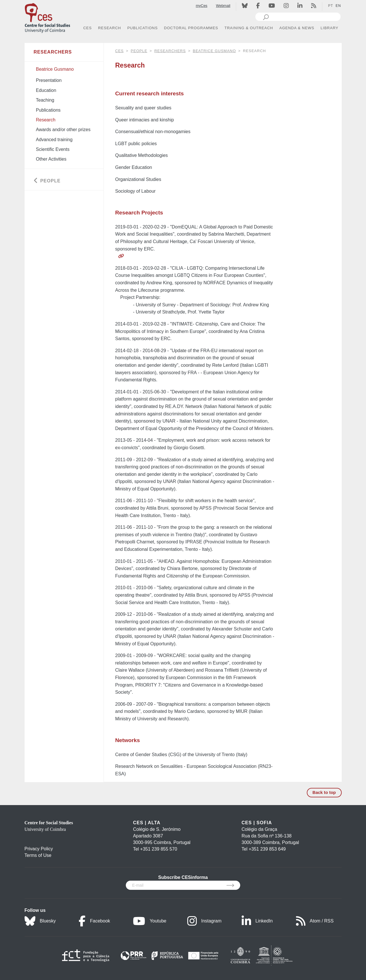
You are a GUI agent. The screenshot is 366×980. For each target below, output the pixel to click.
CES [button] (87, 28)
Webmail (223, 6)
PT (330, 6)
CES (120, 51)
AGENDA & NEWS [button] (297, 28)
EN (338, 6)
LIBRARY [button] (329, 28)
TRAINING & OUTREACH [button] (249, 28)
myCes (202, 6)
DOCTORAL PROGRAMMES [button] (191, 28)
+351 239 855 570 (159, 849)
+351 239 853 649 (267, 849)
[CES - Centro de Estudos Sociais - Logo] (47, 17)
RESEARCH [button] (110, 28)
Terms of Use (38, 855)
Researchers (170, 51)
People (139, 51)
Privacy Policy (39, 849)
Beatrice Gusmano (214, 51)
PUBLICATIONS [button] (142, 28)
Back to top (324, 792)
